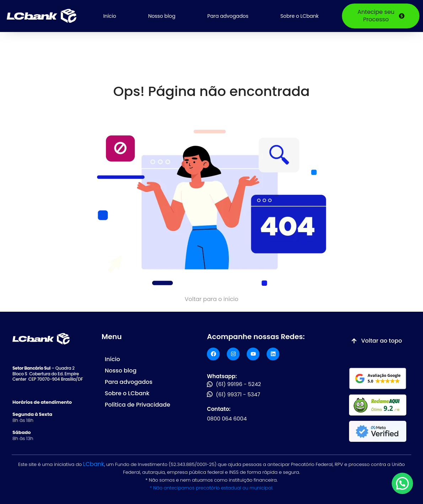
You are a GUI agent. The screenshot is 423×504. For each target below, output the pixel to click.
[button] (402, 483)
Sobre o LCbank (300, 16)
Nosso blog (162, 16)
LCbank (94, 464)
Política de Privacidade (138, 405)
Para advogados (228, 16)
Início (109, 16)
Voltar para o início (211, 299)
